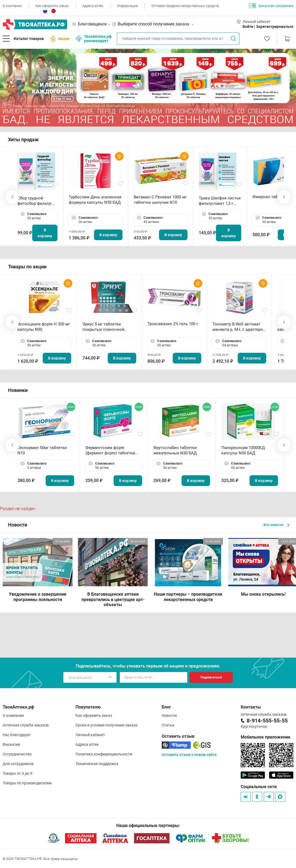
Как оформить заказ (52, 6)
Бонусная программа (271, 6)
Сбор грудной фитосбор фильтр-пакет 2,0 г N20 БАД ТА (36, 201)
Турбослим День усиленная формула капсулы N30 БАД (95, 200)
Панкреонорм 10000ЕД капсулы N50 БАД (243, 450)
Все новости (276, 525)
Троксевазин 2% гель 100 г (173, 324)
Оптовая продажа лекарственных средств (185, 6)
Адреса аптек (93, 6)
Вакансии (11, 744)
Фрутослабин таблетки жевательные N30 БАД (175, 450)
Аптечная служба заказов (26, 725)
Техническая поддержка (97, 764)
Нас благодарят (17, 735)
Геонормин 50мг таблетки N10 (42, 450)
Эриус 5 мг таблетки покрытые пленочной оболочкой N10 (103, 327)
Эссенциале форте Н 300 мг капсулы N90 (44, 327)
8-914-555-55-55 (267, 721)
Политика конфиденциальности (104, 754)
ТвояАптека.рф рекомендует (94, 39)
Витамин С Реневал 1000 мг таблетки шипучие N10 (160, 200)
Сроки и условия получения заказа (107, 725)
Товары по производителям (27, 783)
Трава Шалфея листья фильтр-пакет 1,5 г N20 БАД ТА (220, 201)
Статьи (168, 725)
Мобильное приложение (266, 737)
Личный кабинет (90, 735)
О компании (12, 6)
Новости (169, 715)
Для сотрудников (18, 764)
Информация (127, 6)
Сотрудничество (17, 754)
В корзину (45, 233)
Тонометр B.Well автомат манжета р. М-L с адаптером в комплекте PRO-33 (239, 327)
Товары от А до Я (18, 773)
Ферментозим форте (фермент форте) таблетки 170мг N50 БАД (110, 450)
